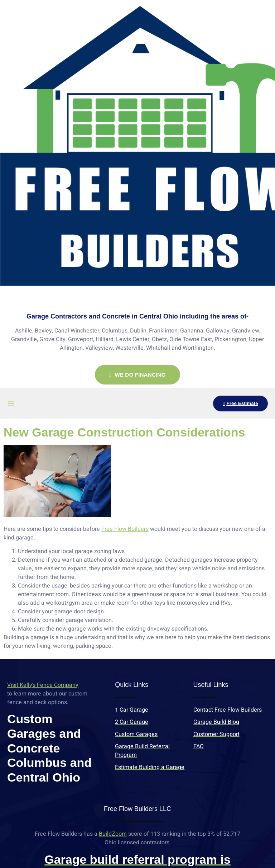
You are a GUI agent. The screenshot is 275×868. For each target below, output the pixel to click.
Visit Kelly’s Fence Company (43, 685)
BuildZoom (113, 834)
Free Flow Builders (125, 529)
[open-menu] (11, 404)
